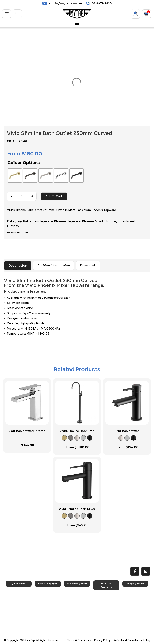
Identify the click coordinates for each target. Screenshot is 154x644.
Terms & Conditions (79, 640)
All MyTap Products (19, 597)
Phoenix (23, 233)
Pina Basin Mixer (127, 431)
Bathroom (73, 602)
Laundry (72, 597)
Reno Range (15, 602)
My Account (135, 14)
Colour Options (24, 163)
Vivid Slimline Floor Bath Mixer (77, 433)
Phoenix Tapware (67, 221)
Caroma (130, 592)
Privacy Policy (102, 640)
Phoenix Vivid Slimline (99, 221)
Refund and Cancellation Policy (132, 640)
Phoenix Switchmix (136, 615)
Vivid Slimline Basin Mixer (77, 509)
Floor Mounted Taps (49, 617)
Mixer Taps (44, 607)
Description (18, 266)
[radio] (15, 175)
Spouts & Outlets (47, 612)
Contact (13, 622)
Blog (11, 617)
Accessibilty (15, 612)
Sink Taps (43, 592)
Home (12, 592)
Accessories (103, 596)
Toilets (100, 611)
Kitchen (71, 592)
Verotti (129, 620)
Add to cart (54, 196)
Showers (72, 607)
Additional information (54, 266)
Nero (128, 597)
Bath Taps (43, 602)
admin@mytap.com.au (62, 3)
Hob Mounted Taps (49, 622)
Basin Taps (44, 597)
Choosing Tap (17, 607)
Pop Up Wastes (105, 616)
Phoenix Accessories (132, 608)
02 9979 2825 (99, 3)
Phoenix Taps (133, 602)
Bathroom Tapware (38, 221)
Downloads (88, 266)
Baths (99, 601)
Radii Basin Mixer (27, 431)
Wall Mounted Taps (49, 627)
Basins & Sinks (104, 606)
